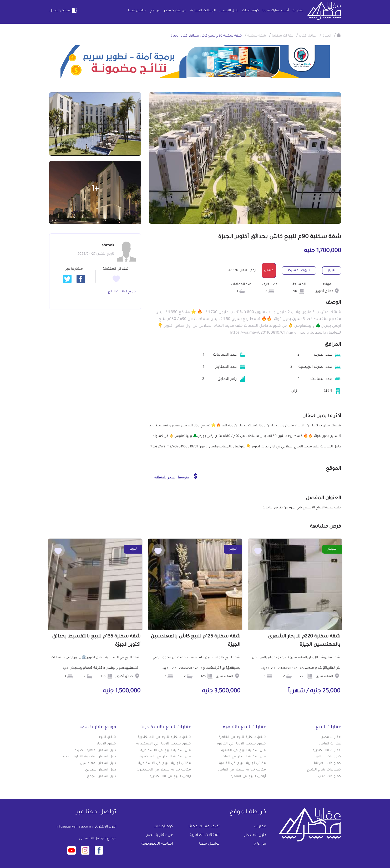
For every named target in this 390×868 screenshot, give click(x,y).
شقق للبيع (107, 737)
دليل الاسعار (229, 11)
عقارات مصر (331, 737)
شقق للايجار (107, 744)
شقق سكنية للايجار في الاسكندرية (164, 744)
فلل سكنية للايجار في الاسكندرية (165, 757)
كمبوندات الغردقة (328, 763)
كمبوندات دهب (330, 777)
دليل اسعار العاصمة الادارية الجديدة (88, 757)
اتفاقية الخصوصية (157, 844)
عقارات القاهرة (330, 744)
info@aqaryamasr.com (74, 827)
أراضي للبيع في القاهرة (248, 777)
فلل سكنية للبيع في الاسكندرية (166, 750)
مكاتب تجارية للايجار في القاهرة (242, 770)
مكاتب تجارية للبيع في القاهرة (242, 763)
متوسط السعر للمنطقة (176, 476)
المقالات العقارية (203, 11)
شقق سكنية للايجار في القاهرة (241, 744)
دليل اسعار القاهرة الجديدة (95, 750)
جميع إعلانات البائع (122, 292)
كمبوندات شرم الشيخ (324, 770)
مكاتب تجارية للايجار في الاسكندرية (164, 770)
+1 (95, 189)
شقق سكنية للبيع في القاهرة (242, 737)
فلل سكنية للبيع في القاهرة (244, 750)
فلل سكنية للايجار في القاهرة (243, 757)
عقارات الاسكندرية (327, 750)
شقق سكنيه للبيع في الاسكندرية (164, 737)
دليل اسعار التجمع (102, 777)
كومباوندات (250, 11)
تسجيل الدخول (64, 11)
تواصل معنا (137, 11)
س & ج (155, 11)
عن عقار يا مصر (175, 11)
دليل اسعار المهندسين (98, 763)
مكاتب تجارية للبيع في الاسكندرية (165, 763)
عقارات (298, 11)
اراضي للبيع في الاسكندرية (170, 777)
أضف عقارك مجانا (276, 11)
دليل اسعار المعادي (101, 770)
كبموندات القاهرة (328, 757)
